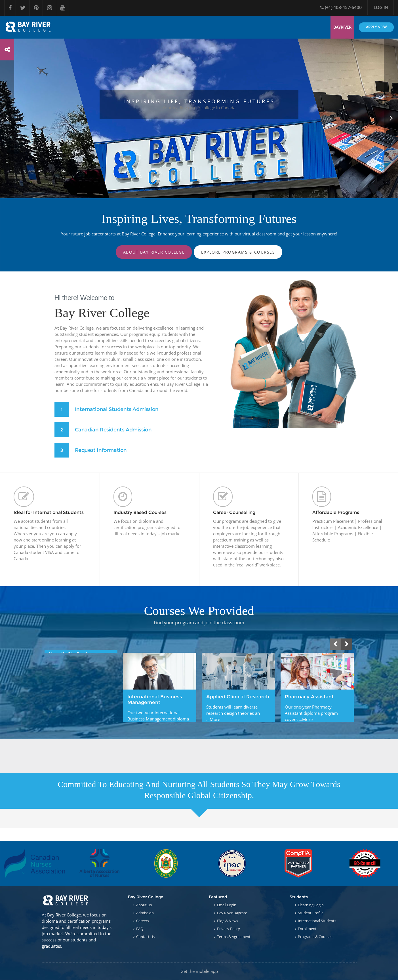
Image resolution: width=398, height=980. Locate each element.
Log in (381, 7)
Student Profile (311, 913)
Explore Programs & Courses (238, 252)
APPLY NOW (376, 27)
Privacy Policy (229, 929)
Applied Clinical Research (238, 698)
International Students (317, 921)
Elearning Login (311, 905)
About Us (144, 905)
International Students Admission (117, 409)
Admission (145, 913)
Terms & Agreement (234, 937)
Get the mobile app (199, 971)
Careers (143, 921)
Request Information (101, 450)
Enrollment (307, 929)
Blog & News (228, 921)
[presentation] (335, 645)
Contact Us (145, 937)
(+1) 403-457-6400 (341, 7)
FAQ (140, 929)
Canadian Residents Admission (114, 430)
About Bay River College (154, 252)
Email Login (227, 905)
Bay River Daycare (232, 913)
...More (213, 720)
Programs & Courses (315, 937)
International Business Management (155, 701)
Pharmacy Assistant (309, 698)
